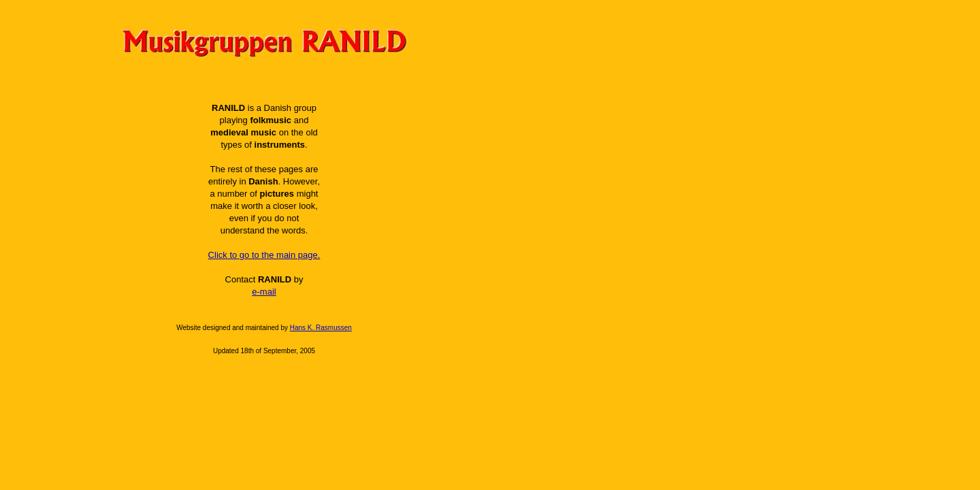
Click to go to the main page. (264, 255)
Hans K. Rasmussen (321, 328)
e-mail (264, 292)
